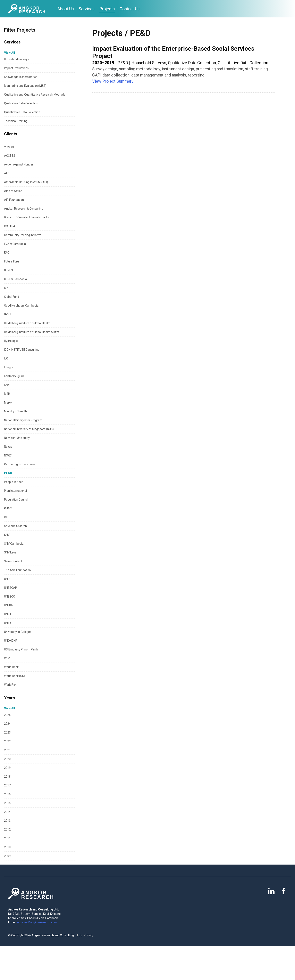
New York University (17, 438)
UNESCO (10, 597)
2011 (7, 838)
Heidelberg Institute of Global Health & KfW (31, 332)
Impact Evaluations (16, 68)
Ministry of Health (15, 411)
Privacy (88, 935)
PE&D (8, 473)
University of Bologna (18, 632)
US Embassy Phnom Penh (21, 649)
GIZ (6, 288)
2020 (7, 759)
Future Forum (13, 261)
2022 (7, 741)
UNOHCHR (11, 641)
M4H (7, 394)
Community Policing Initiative (23, 235)
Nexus (8, 447)
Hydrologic (11, 341)
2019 (7, 768)
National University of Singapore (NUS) (29, 429)
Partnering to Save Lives (20, 464)
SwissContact (13, 561)
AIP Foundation (14, 200)
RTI (6, 517)
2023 (7, 732)
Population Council (16, 500)
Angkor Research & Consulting (24, 209)
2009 (7, 856)
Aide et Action (13, 191)
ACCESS (10, 156)
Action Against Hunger (19, 164)
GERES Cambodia (15, 279)
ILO (6, 358)
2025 (7, 715)
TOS (79, 935)
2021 (7, 750)
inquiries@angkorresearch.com (37, 922)
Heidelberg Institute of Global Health (27, 323)
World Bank (11, 667)
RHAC (8, 508)
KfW (7, 385)
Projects (107, 9)
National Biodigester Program (23, 420)
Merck (8, 403)
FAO (7, 253)
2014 (7, 812)
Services (87, 9)
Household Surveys (16, 59)
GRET (8, 314)
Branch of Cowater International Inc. (27, 217)
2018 (7, 777)
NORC (8, 455)
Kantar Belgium (14, 376)
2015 (7, 803)
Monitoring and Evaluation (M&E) (25, 86)
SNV (7, 535)
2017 (7, 785)
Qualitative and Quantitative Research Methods (35, 95)
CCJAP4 (10, 226)
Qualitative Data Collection (21, 103)
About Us (66, 9)
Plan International (15, 491)
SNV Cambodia (14, 544)
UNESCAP (11, 588)
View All (9, 147)
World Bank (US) (15, 676)
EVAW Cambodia (15, 244)
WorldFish (10, 685)
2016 (7, 794)
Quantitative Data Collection (22, 112)
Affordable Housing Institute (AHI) (26, 182)
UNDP (8, 579)
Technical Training (16, 121)
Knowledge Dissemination (21, 77)
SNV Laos (10, 552)
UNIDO (8, 623)
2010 (7, 847)
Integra (9, 367)
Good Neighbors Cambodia (21, 306)
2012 (7, 829)
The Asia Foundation (17, 570)
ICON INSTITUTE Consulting (22, 350)
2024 (7, 724)
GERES (9, 270)
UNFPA (9, 605)
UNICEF (9, 614)
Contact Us (130, 9)
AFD (7, 173)
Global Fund (12, 297)
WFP (7, 658)
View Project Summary (113, 81)
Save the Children (15, 526)
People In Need (14, 482)
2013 (7, 821)
